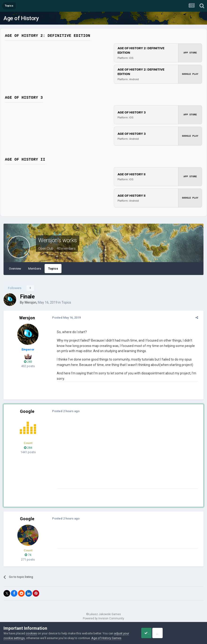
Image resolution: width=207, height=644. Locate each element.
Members (35, 269)
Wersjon (30, 302)
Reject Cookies (187, 631)
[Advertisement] (110, 456)
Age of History (21, 18)
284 (28, 448)
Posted (65, 318)
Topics (53, 269)
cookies (31, 629)
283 (28, 362)
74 (28, 555)
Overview (15, 269)
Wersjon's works (58, 240)
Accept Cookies (152, 631)
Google (27, 411)
